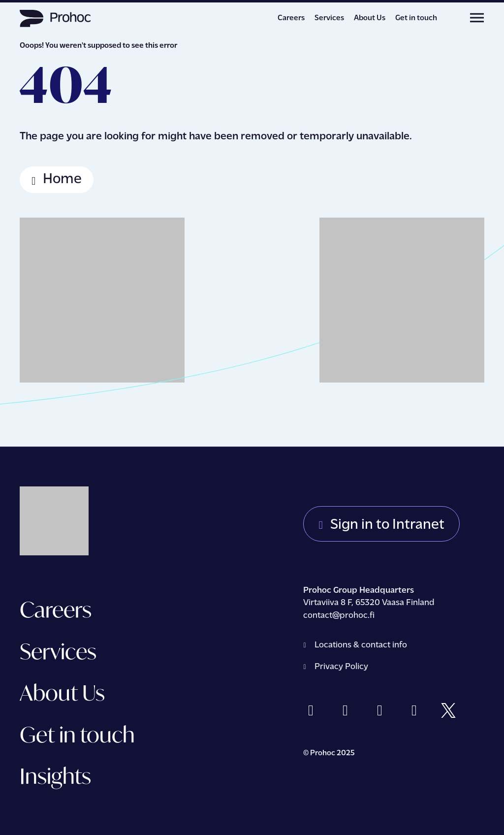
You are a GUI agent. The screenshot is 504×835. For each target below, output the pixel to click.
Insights (55, 776)
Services (329, 18)
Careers (291, 18)
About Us (370, 18)
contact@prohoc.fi (340, 616)
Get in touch (416, 18)
